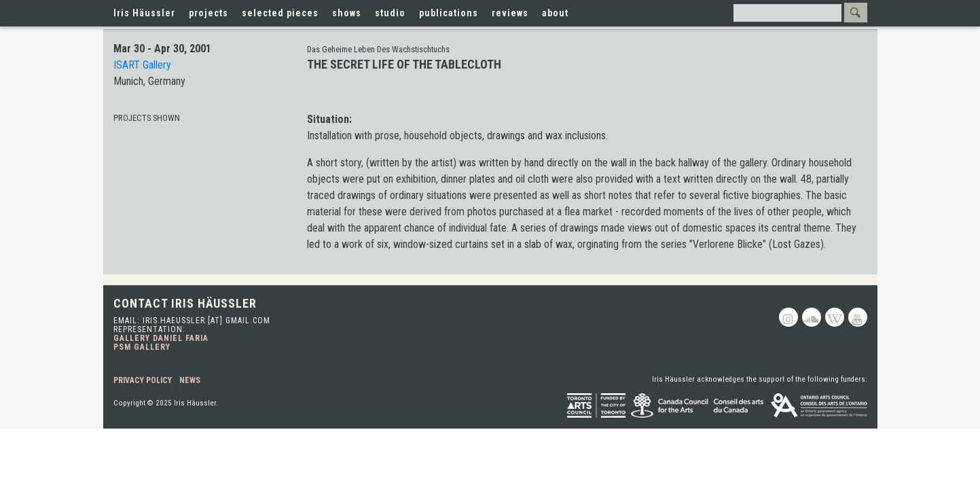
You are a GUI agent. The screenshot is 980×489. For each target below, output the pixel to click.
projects (208, 13)
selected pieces (280, 13)
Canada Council (698, 405)
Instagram (788, 317)
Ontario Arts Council (819, 405)
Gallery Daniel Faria (161, 338)
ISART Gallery (142, 65)
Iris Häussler (144, 13)
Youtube (858, 317)
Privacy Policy (143, 380)
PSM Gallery (142, 347)
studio (390, 13)
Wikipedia (835, 317)
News (190, 380)
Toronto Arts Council (596, 405)
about (555, 13)
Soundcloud (812, 317)
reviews (510, 13)
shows (347, 13)
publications (449, 13)
